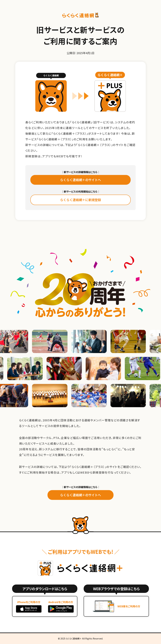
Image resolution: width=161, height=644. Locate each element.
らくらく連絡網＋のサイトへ (80, 180)
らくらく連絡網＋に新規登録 (80, 200)
